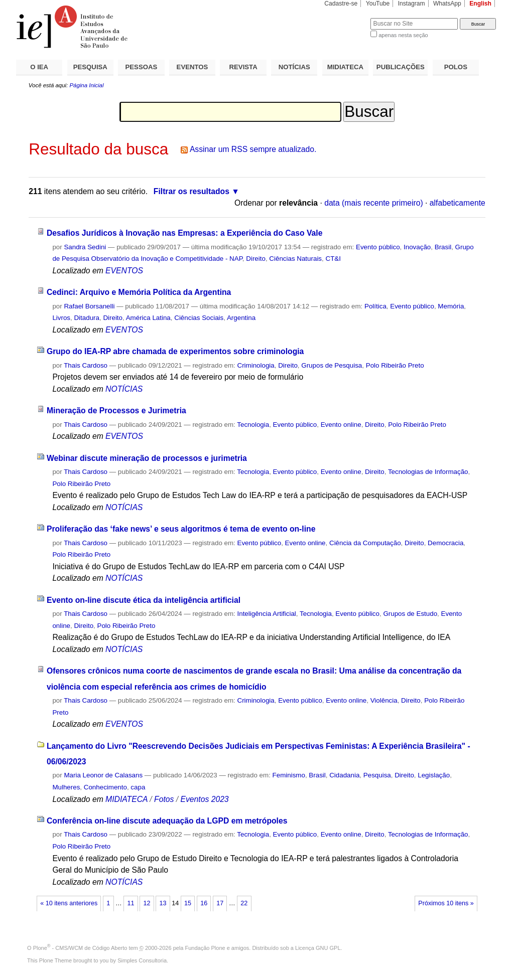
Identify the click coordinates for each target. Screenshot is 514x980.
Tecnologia (253, 425)
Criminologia (256, 365)
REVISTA (243, 67)
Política (375, 306)
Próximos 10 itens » (446, 903)
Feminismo (289, 775)
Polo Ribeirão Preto (395, 365)
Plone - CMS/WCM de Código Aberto (80, 948)
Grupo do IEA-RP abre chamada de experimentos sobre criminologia (175, 351)
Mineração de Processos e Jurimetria (116, 411)
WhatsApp (447, 4)
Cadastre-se (341, 4)
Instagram (412, 4)
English (480, 4)
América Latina (148, 318)
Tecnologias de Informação (428, 472)
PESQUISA (90, 67)
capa (138, 787)
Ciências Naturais (295, 259)
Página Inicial (86, 85)
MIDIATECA (345, 67)
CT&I (333, 259)
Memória (451, 306)
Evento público (378, 247)
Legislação (434, 775)
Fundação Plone (205, 948)
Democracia (445, 543)
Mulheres (66, 787)
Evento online (341, 425)
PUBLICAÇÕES (401, 67)
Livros (61, 318)
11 (131, 903)
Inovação (417, 247)
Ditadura (87, 318)
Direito (256, 259)
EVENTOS (192, 67)
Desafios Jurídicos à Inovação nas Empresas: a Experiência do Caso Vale (185, 233)
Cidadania (344, 775)
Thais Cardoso (86, 365)
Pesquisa (377, 775)
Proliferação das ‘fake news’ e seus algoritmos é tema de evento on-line (181, 529)
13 (163, 903)
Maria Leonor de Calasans (103, 775)
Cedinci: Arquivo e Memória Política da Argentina (139, 292)
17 (220, 903)
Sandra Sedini (85, 247)
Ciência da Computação (365, 543)
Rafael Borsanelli (89, 306)
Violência (384, 700)
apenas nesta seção (403, 35)
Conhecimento (105, 787)
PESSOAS (142, 67)
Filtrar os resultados (191, 191)
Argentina (241, 318)
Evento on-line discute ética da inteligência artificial (144, 600)
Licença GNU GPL (318, 948)
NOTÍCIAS (294, 67)
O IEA (39, 67)
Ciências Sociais (199, 318)
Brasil (443, 247)
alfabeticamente (458, 203)
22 (244, 903)
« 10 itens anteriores (69, 903)
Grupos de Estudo (410, 614)
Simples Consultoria (142, 960)
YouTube (378, 4)
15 (188, 903)
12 (147, 903)
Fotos (164, 799)
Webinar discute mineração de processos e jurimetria (147, 458)
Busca (346, 18)
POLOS (456, 67)
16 (204, 903)
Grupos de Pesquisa (332, 365)
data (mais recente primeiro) (374, 203)
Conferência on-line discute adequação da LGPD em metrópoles (167, 821)
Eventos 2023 (204, 799)
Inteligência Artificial (267, 614)
